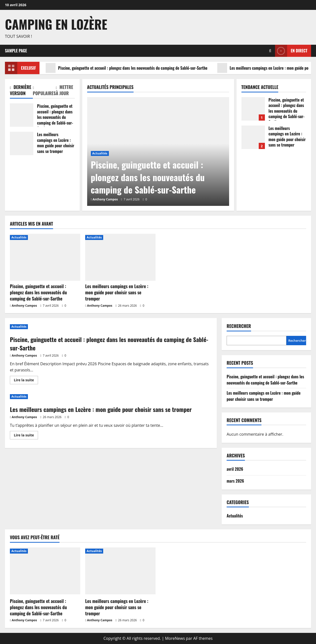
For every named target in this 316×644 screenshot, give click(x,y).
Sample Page (16, 51)
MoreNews (175, 638)
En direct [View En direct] (291, 51)
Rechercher (239, 326)
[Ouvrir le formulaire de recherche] (270, 51)
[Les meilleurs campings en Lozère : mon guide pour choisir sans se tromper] (120, 257)
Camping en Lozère (56, 24)
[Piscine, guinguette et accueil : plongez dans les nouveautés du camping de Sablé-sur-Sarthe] (45, 257)
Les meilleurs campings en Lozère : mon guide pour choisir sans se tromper (22, 143)
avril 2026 (235, 469)
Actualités (100, 153)
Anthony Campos (105, 199)
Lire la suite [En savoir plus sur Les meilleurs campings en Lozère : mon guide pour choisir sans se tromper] (26, 436)
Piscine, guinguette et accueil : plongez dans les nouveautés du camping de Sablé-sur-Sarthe (127, 68)
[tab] (21, 91)
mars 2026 (235, 481)
